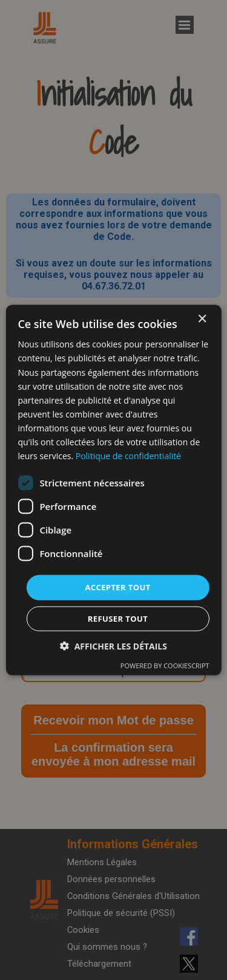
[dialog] (113, 490)
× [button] (202, 319)
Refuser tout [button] (118, 618)
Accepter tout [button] (117, 587)
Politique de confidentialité (128, 456)
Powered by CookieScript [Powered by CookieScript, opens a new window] (165, 665)
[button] (113, 646)
